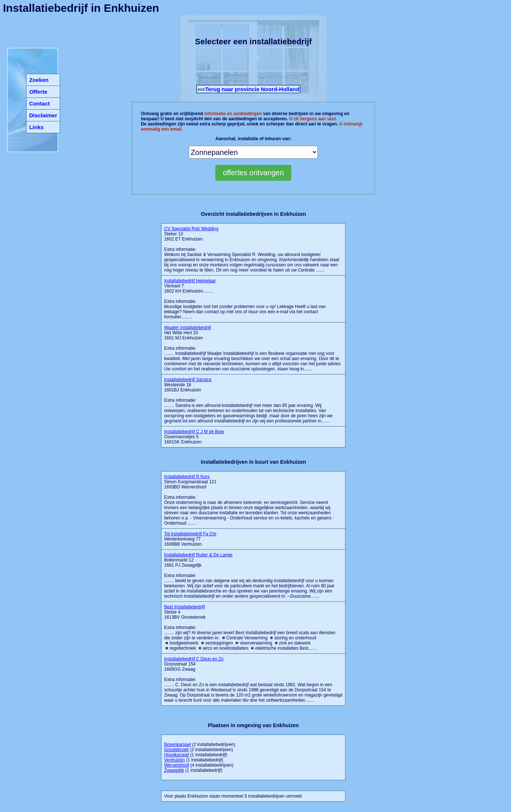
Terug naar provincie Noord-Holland (252, 89)
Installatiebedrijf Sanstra (188, 380)
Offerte (38, 92)
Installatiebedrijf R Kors (187, 477)
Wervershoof (177, 765)
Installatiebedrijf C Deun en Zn (194, 659)
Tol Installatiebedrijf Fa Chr (190, 534)
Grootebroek (176, 750)
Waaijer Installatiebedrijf (187, 328)
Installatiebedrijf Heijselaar (190, 281)
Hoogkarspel (176, 755)
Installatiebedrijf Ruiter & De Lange (198, 555)
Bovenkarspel (178, 744)
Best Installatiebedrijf (185, 607)
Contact (39, 103)
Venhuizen (174, 760)
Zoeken (39, 80)
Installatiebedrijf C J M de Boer (194, 432)
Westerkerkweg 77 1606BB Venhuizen (190, 539)
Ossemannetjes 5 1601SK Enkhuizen (194, 437)
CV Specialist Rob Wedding (191, 229)
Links (36, 127)
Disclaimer (43, 115)
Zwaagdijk (174, 770)
